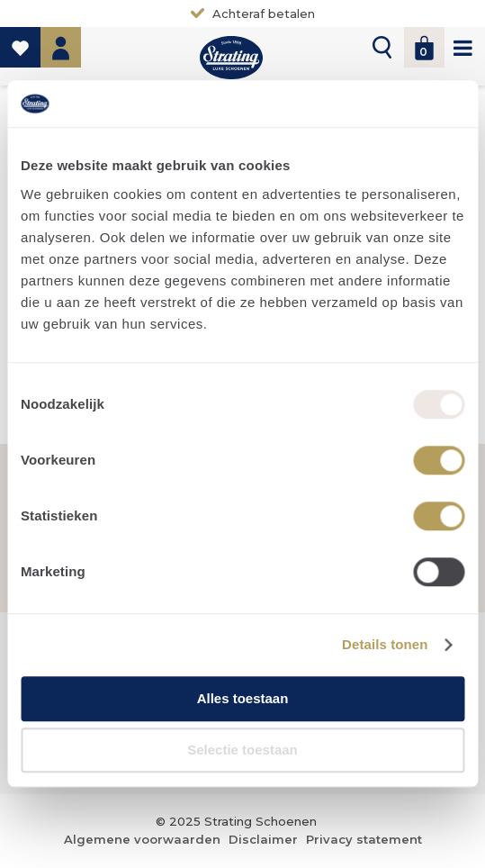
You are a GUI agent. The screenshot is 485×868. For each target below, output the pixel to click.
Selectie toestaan (242, 750)
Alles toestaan (243, 698)
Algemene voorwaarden (142, 839)
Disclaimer (263, 839)
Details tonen (385, 645)
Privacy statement (364, 839)
